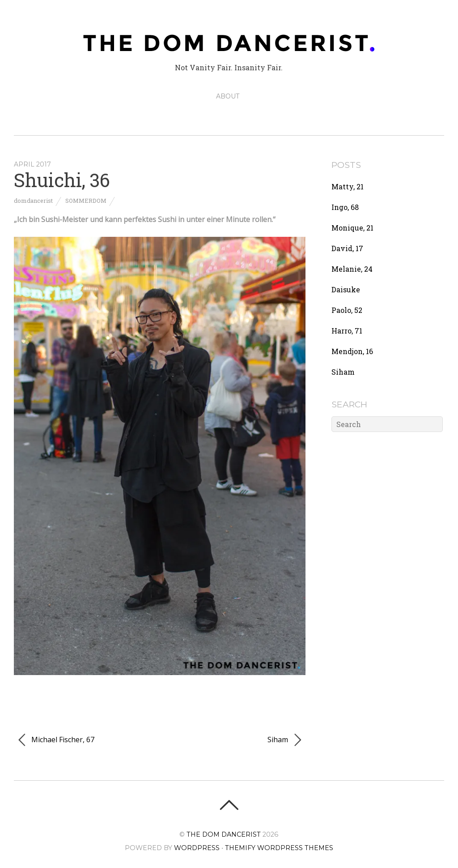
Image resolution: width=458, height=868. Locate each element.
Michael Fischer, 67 (56, 740)
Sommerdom (86, 201)
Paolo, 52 (347, 310)
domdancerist (33, 201)
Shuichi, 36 (62, 180)
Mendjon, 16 (352, 351)
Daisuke (346, 289)
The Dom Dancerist (224, 834)
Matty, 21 (348, 186)
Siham (284, 740)
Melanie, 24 (352, 269)
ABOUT (228, 96)
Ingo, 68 (345, 207)
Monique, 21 (352, 228)
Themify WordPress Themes (279, 848)
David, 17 (347, 248)
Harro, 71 (347, 331)
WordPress (197, 848)
